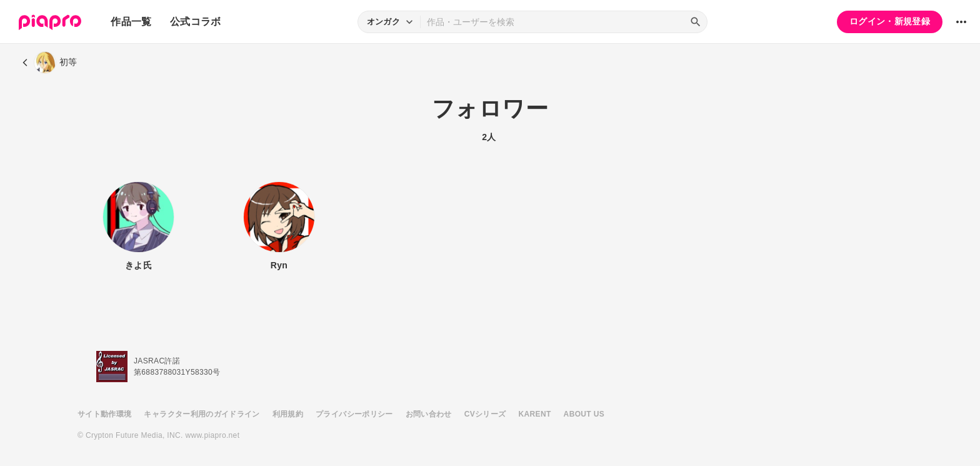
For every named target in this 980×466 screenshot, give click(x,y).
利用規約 (288, 414)
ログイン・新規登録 (890, 21)
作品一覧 (131, 22)
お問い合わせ (429, 414)
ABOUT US (584, 414)
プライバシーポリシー (354, 414)
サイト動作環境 (104, 414)
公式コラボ (196, 22)
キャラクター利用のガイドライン (202, 414)
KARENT (535, 414)
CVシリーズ (485, 414)
